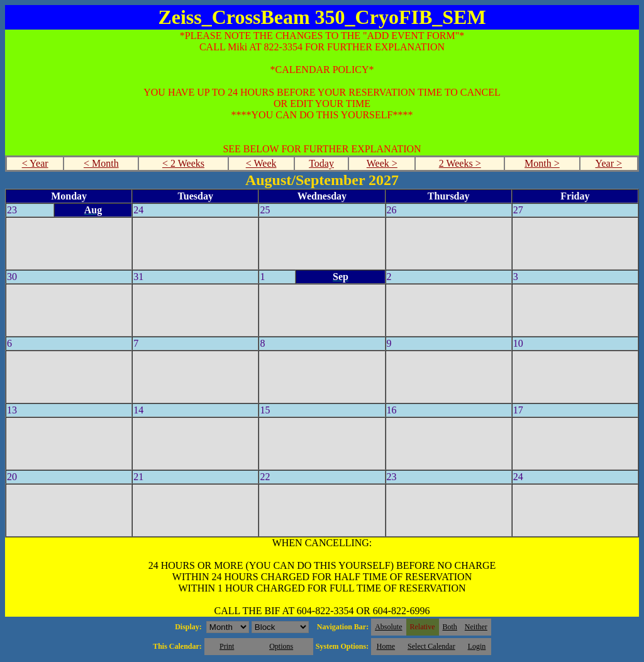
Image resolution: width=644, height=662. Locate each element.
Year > (608, 163)
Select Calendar (431, 646)
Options (281, 646)
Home (386, 646)
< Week (261, 163)
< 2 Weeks (183, 163)
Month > (542, 163)
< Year (35, 163)
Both (450, 627)
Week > (382, 163)
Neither (476, 627)
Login (477, 646)
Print (227, 646)
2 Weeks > (460, 163)
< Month (101, 163)
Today (321, 163)
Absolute (388, 627)
